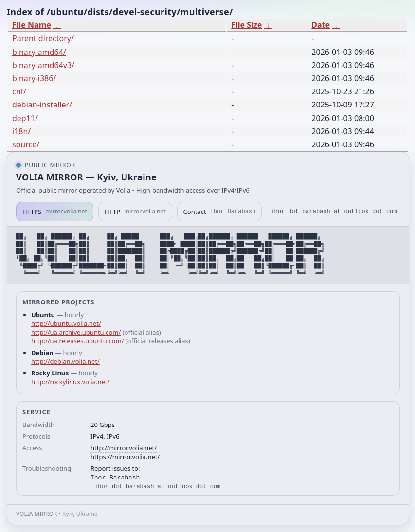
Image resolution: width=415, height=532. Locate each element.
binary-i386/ (34, 78)
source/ (26, 144)
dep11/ (25, 118)
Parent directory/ (43, 38)
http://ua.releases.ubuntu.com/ (77, 341)
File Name (32, 25)
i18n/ (21, 131)
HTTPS (55, 212)
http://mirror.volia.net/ (124, 448)
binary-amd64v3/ (43, 65)
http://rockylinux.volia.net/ (70, 382)
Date (321, 25)
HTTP (135, 212)
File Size (246, 25)
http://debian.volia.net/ (65, 361)
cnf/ (19, 91)
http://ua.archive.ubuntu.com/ (76, 332)
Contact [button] (220, 212)
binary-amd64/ (39, 52)
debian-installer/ (42, 105)
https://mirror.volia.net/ (125, 457)
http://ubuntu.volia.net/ (66, 323)
